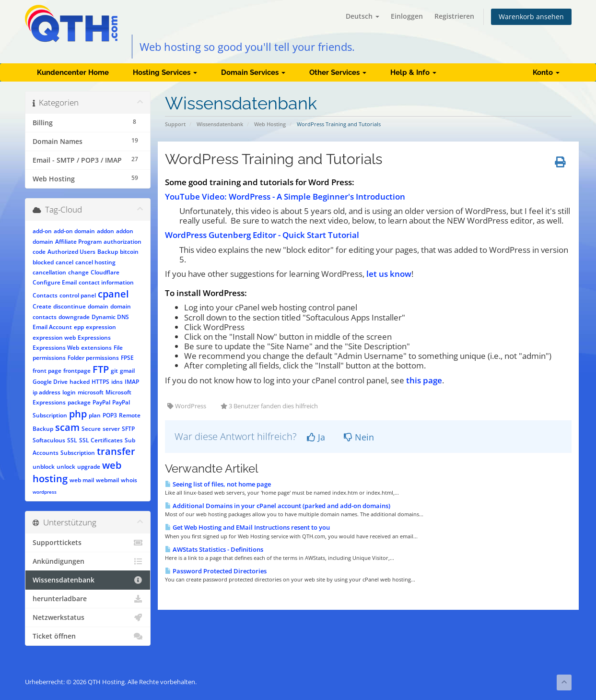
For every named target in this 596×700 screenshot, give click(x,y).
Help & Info (413, 72)
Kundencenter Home (73, 72)
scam (67, 427)
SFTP (128, 429)
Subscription (78, 453)
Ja (316, 437)
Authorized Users (71, 252)
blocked (43, 262)
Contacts (45, 295)
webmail (107, 480)
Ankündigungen (88, 561)
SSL (72, 440)
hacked (80, 382)
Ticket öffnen (88, 636)
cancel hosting (95, 262)
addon (105, 231)
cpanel (113, 294)
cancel (64, 262)
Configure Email (55, 282)
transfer (116, 451)
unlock (66, 467)
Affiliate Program (78, 242)
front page (47, 371)
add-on (42, 231)
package (79, 402)
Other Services (338, 72)
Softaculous (49, 440)
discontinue (70, 306)
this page (424, 380)
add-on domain (74, 231)
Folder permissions (93, 358)
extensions (96, 348)
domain (98, 306)
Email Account (52, 327)
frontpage (77, 371)
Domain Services (253, 72)
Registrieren (454, 16)
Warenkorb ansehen (531, 17)
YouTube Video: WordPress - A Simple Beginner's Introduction (285, 196)
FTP (101, 369)
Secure (91, 429)
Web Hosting (270, 124)
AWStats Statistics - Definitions (214, 549)
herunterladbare (88, 599)
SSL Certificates (101, 440)
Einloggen (407, 16)
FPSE (127, 358)
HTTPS (100, 382)
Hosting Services (165, 72)
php (78, 414)
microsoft (91, 392)
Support (175, 124)
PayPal (101, 402)
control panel (78, 295)
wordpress (45, 492)
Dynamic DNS (110, 317)
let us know (389, 274)
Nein (359, 437)
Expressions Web (56, 348)
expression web (54, 338)
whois (129, 480)
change (78, 272)
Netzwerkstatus (88, 617)
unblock (44, 467)
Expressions (94, 338)
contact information (106, 282)
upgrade (89, 467)
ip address (47, 392)
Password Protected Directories (216, 571)
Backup (108, 252)
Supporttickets (88, 543)
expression (101, 327)
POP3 (110, 415)
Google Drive (50, 382)
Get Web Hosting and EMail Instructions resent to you (247, 527)
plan (95, 415)
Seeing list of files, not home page (218, 484)
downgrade (74, 317)
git (114, 371)
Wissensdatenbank (220, 124)
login (69, 392)
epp (79, 327)
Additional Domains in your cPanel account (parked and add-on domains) (278, 506)
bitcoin (129, 252)
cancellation (49, 272)
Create (42, 306)
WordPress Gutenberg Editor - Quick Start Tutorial (262, 235)
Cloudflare (105, 272)
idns (117, 382)
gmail (127, 371)
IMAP (132, 382)
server (111, 429)
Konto (546, 72)
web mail (82, 480)
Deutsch (362, 16)
